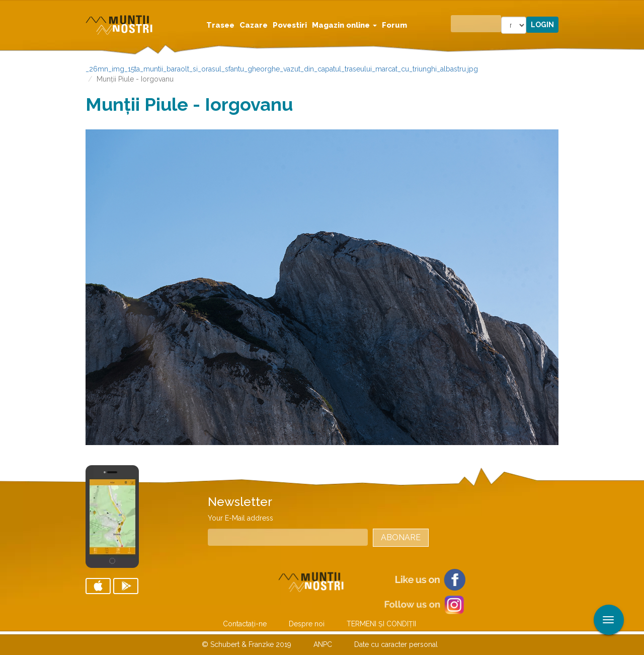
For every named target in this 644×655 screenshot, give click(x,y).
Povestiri (290, 25)
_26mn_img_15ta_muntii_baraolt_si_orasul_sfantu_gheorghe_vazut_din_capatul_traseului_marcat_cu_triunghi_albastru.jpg (282, 69)
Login (542, 25)
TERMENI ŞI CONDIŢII (381, 624)
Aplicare (636, 9)
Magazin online (344, 25)
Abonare (401, 537)
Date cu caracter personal (396, 644)
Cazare (254, 25)
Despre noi (307, 624)
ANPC (323, 644)
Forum (394, 25)
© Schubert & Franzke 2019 (247, 644)
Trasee (220, 25)
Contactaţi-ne (245, 624)
